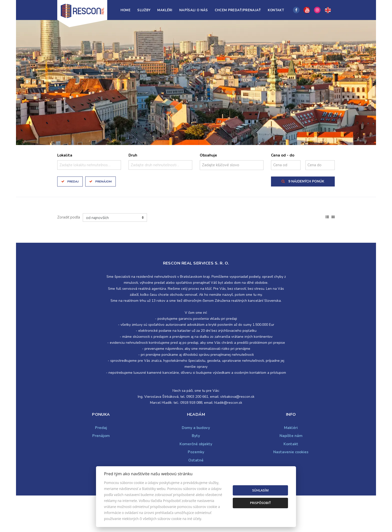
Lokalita (65, 155)
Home (125, 10)
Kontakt (276, 10)
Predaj (73, 181)
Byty (196, 436)
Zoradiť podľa (69, 217)
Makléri (165, 10)
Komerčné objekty (196, 444)
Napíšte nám (291, 436)
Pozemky (196, 452)
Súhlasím (260, 490)
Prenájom (103, 181)
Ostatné (196, 460)
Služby (144, 10)
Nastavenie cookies (291, 452)
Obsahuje (208, 155)
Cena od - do (283, 155)
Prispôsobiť (260, 503)
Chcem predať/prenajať (238, 10)
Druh (133, 155)
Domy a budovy (196, 428)
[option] (196, 82)
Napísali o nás (194, 10)
